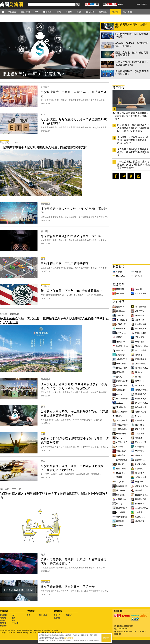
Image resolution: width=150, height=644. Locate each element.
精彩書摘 (3, 626)
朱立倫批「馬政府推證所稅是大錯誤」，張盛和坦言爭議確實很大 (133, 152)
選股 (28, 615)
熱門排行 (118, 87)
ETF (13, 615)
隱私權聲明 (68, 638)
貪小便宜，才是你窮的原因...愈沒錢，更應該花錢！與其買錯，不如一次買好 (133, 140)
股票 (13, 618)
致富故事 (3, 618)
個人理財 (3, 623)
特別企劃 (15, 623)
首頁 (5, 12)
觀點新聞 (3, 615)
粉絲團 (121, 4)
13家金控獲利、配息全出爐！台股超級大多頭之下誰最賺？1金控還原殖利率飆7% (134, 165)
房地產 (2, 620)
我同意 (106, 638)
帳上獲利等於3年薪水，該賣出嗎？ (34, 74)
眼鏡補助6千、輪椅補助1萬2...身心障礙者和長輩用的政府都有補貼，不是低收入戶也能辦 (134, 128)
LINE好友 (123, 176)
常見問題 (57, 618)
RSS (138, 176)
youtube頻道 (131, 176)
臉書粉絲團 (116, 176)
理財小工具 (43, 615)
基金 (13, 620)
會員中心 (57, 615)
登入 (146, 4)
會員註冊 (140, 4)
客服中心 (69, 615)
